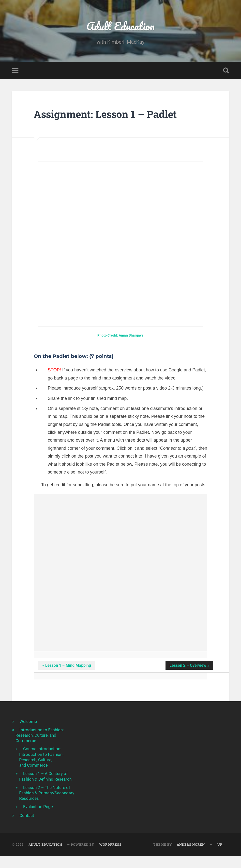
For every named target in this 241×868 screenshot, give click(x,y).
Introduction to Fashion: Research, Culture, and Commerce (40, 735)
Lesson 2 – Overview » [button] (189, 665)
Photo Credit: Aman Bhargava (120, 335)
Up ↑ (221, 844)
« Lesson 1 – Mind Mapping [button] (67, 665)
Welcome (28, 721)
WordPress (110, 844)
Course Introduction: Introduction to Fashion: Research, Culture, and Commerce (41, 757)
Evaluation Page (38, 807)
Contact (27, 815)
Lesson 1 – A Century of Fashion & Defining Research (45, 776)
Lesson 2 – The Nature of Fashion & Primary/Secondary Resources (47, 793)
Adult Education (120, 26)
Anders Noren (191, 844)
